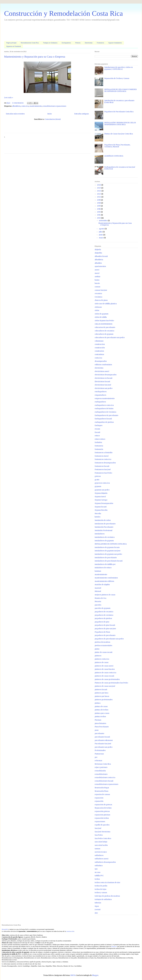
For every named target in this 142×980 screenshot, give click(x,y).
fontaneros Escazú (102, 466)
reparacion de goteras (103, 805)
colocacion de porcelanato (105, 327)
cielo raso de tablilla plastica (106, 304)
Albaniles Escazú (101, 256)
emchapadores (101, 392)
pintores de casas (102, 662)
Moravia (98, 602)
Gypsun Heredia (101, 510)
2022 (99, 197)
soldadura (99, 866)
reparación (99, 801)
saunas (97, 849)
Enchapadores (66, 43)
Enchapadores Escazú (103, 419)
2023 (99, 194)
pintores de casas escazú (104, 676)
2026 (99, 185)
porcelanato (99, 733)
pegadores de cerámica (104, 615)
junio (101, 235)
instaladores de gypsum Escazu (107, 547)
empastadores (100, 395)
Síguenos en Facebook (14, 46)
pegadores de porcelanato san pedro (109, 639)
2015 (99, 212)
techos (97, 879)
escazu (97, 429)
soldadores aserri (102, 859)
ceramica (98, 294)
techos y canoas (101, 893)
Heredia (98, 514)
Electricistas (89, 43)
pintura (98, 703)
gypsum (98, 486)
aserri (97, 270)
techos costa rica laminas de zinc (107, 883)
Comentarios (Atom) (53, 119)
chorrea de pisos (101, 300)
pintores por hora (101, 693)
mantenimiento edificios (104, 581)
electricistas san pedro (104, 388)
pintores (98, 656)
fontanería (99, 449)
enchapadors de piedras (104, 422)
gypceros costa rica (102, 483)
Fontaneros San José (103, 470)
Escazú (97, 432)
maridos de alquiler (102, 585)
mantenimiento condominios (106, 578)
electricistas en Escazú (103, 378)
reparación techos (102, 818)
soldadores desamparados (105, 862)
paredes (98, 605)
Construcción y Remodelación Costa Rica (63, 13)
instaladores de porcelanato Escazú (109, 561)
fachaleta (98, 442)
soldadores (99, 855)
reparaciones (100, 822)
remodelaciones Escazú (104, 781)
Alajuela (98, 250)
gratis (97, 480)
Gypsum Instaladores (115, 43)
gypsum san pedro (102, 490)
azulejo (97, 277)
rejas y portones (101, 767)
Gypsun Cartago (101, 500)
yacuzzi (98, 910)
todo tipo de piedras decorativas (107, 896)
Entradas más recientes (15, 114)
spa (96, 869)
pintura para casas (102, 713)
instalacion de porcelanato (105, 524)
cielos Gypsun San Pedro (104, 321)
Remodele (5, 929)
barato (97, 283)
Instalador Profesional (103, 530)
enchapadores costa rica (104, 405)
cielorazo (98, 307)
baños (97, 280)
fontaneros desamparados (105, 463)
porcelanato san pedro (104, 747)
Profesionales (100, 750)
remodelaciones (101, 774)
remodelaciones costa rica (105, 778)
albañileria (16, 106)
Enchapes (99, 425)
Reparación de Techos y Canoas (117, 78)
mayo (101, 238)
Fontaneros (100, 43)
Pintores (78, 43)
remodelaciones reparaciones (54, 106)
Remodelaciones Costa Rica (30, 43)
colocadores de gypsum (104, 334)
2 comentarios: (18, 103)
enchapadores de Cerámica (105, 412)
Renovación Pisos (101, 791)
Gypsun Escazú (101, 507)
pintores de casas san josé (105, 686)
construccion (100, 344)
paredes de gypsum (103, 608)
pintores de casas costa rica (105, 673)
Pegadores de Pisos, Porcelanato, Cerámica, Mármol (117, 146)
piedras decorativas (102, 642)
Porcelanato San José (103, 744)
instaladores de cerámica (105, 537)
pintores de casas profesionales (107, 679)
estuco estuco (100, 439)
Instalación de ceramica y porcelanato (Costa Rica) (119, 102)
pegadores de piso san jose (105, 629)
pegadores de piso (102, 622)
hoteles (98, 517)
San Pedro (99, 835)
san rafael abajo (101, 842)
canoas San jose (101, 290)
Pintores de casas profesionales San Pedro (111, 683)
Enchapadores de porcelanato (106, 415)
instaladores (100, 534)
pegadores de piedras (103, 618)
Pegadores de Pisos (102, 632)
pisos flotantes (100, 723)
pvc (96, 757)
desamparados (101, 361)
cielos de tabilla (101, 317)
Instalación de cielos (103, 520)
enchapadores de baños (104, 409)
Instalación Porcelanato (104, 527)
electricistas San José (103, 385)
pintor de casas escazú (103, 652)
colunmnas (99, 341)
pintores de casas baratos (105, 669)
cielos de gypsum (102, 314)
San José (98, 828)
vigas (97, 906)
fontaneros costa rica (103, 459)
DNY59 (73, 975)
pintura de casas (101, 707)
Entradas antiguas (82, 114)
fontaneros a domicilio (104, 453)
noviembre (103, 221)
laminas (98, 571)
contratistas (99, 354)
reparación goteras (102, 811)
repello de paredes (102, 825)
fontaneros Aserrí (102, 456)
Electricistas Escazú (102, 382)
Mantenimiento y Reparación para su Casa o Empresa (35, 57)
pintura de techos (101, 710)
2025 (99, 188)
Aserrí (97, 273)
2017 (99, 206)
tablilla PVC (99, 876)
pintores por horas (102, 696)
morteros (114, 946)
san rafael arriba (101, 845)
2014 (99, 215)
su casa (98, 872)
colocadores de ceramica (104, 331)
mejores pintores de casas (105, 595)
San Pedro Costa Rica (103, 838)
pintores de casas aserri (104, 666)
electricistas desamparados (106, 375)
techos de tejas (100, 889)
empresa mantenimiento (105, 398)
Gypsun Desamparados (104, 503)
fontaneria (99, 446)
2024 (99, 191)
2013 (99, 218)
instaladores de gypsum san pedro (108, 554)
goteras (98, 476)
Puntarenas (99, 754)
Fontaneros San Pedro (103, 473)
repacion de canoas (102, 794)
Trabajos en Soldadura (50, 43)
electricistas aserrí (102, 371)
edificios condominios (103, 365)
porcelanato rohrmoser (104, 740)
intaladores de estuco (103, 568)
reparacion (99, 798)
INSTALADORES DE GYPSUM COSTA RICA (111, 544)
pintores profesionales (104, 700)
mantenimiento (36, 106)
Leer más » (9, 98)
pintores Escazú (101, 690)
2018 (99, 203)
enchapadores (100, 402)
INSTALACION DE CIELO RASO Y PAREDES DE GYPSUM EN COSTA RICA (121, 90)
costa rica (25, 106)
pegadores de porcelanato (105, 635)
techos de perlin (101, 886)
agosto (102, 229)
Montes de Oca (100, 598)
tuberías (98, 903)
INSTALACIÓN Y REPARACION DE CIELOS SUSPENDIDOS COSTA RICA (120, 124)
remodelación (100, 771)
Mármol (98, 591)
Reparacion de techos (103, 808)
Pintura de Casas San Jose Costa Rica (119, 134)
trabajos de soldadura (103, 899)
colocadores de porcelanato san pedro (110, 338)
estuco (97, 436)
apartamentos (100, 266)
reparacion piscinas (102, 815)
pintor (97, 649)
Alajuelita (98, 253)
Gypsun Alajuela (101, 493)
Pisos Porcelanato (102, 727)
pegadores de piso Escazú (105, 625)
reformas (98, 761)
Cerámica (98, 297)
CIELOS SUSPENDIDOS (103, 324)
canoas (97, 287)
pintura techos (100, 717)
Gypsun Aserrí (100, 497)
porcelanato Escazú (102, 737)
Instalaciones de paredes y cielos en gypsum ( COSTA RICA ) (119, 68)
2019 (99, 200)
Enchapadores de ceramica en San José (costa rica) (120, 168)
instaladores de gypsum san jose (108, 551)
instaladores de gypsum (104, 541)
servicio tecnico (101, 852)
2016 (99, 209)
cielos (97, 310)
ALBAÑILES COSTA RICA (114, 156)
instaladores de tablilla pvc (105, 564)
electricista (99, 368)
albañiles (98, 263)
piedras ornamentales (103, 646)
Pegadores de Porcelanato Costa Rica (119, 112)
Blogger (95, 975)
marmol (98, 588)
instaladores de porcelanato (106, 558)
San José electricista (102, 832)
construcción (100, 348)
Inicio (50, 114)
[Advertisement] (47, 32)
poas (97, 730)
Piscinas (98, 720)
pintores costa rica (102, 659)
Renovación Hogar (102, 788)
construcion (99, 351)
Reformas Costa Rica (103, 764)
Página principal (11, 43)
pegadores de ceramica (104, 612)
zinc (96, 913)
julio (101, 232)
